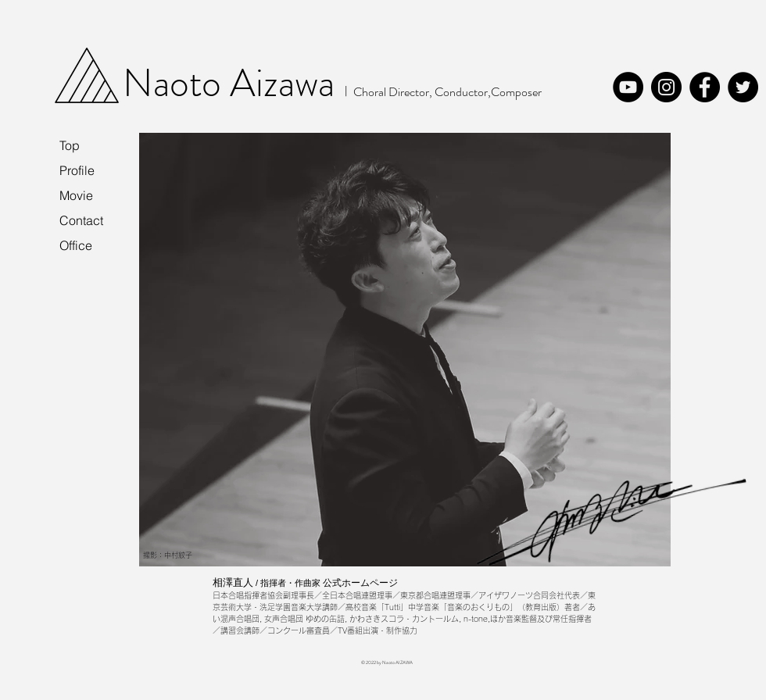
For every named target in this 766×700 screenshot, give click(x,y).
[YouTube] (628, 87)
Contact (81, 220)
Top (70, 145)
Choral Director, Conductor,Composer (447, 92)
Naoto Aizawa (229, 83)
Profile (77, 170)
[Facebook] (705, 87)
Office (76, 245)
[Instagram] (666, 87)
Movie (76, 195)
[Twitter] (743, 87)
